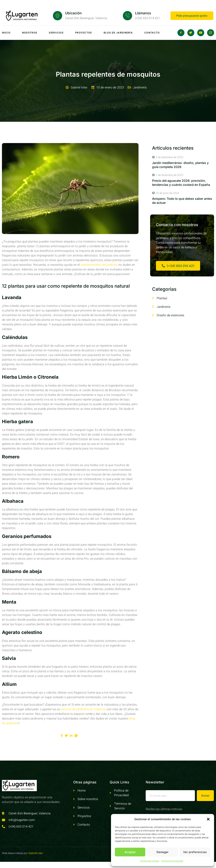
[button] (208, 819)
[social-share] (62, 736)
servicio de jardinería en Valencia (83, 709)
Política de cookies (150, 861)
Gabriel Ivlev (36, 853)
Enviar (205, 796)
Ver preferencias (195, 852)
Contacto (152, 33)
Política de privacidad (172, 861)
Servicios (56, 33)
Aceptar (130, 852)
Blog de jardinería (118, 33)
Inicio (6, 33)
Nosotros (30, 33)
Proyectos (84, 33)
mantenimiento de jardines (99, 265)
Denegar (163, 852)
